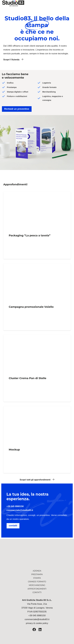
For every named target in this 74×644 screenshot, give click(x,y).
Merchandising (37, 585)
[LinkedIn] (40, 629)
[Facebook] (34, 629)
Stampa (37, 578)
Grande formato (37, 582)
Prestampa (37, 574)
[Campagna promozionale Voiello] (37, 297)
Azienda (37, 571)
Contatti (37, 592)
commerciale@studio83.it (20, 510)
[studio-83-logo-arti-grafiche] (37, 559)
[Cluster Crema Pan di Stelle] (37, 368)
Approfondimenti (37, 589)
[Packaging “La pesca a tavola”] (37, 225)
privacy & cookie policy (37, 623)
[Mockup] (37, 440)
